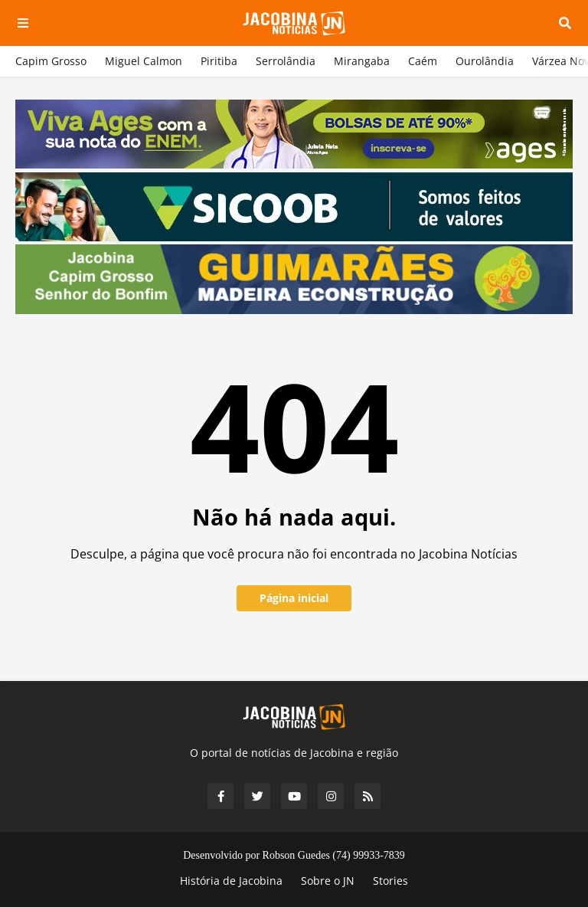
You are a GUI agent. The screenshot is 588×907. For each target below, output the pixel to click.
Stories (390, 881)
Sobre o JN (328, 881)
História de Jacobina (231, 881)
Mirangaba (362, 61)
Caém (423, 61)
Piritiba (219, 61)
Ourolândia (485, 61)
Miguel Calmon (144, 61)
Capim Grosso (51, 61)
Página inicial (294, 598)
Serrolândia (286, 61)
